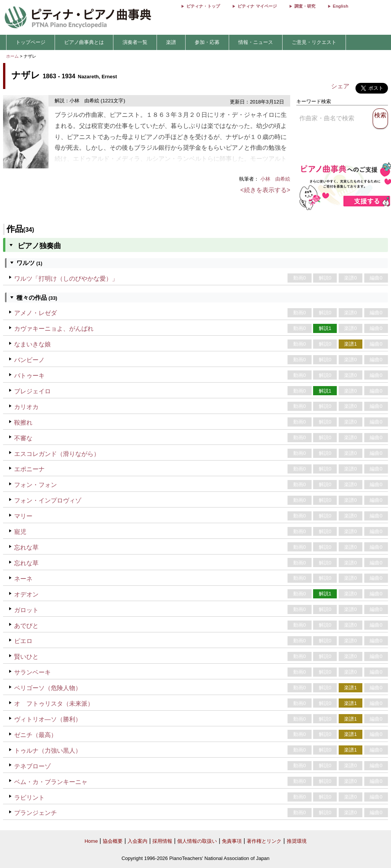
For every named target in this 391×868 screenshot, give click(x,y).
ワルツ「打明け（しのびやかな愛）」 (66, 279)
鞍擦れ (23, 423)
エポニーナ (29, 469)
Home (91, 841)
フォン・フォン (36, 485)
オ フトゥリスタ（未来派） (54, 704)
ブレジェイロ (32, 391)
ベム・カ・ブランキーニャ (51, 782)
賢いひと (26, 657)
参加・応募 (207, 42)
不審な (23, 438)
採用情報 (162, 841)
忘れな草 (26, 547)
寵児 (20, 532)
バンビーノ (29, 360)
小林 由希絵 (275, 179)
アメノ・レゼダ (36, 313)
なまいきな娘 (32, 344)
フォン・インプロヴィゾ (48, 500)
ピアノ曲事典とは (84, 42)
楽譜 (171, 42)
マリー (23, 516)
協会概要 (113, 841)
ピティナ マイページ (257, 6)
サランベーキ (32, 672)
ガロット (26, 610)
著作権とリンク (264, 841)
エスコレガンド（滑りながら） (57, 454)
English (341, 6)
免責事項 (232, 841)
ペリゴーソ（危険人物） (48, 688)
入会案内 (137, 841)
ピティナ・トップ (203, 6)
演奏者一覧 (135, 42)
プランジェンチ (36, 813)
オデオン (26, 594)
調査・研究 (305, 6)
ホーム (12, 56)
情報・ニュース (256, 42)
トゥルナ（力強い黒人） (48, 751)
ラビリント (29, 798)
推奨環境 (297, 841)
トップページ (31, 42)
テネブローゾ (32, 766)
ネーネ (23, 579)
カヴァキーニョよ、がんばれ (54, 329)
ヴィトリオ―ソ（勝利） (48, 719)
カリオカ (26, 407)
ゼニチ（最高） (36, 735)
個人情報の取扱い (197, 841)
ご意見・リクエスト (314, 42)
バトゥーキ (29, 376)
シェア (340, 86)
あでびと (26, 626)
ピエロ (23, 641)
